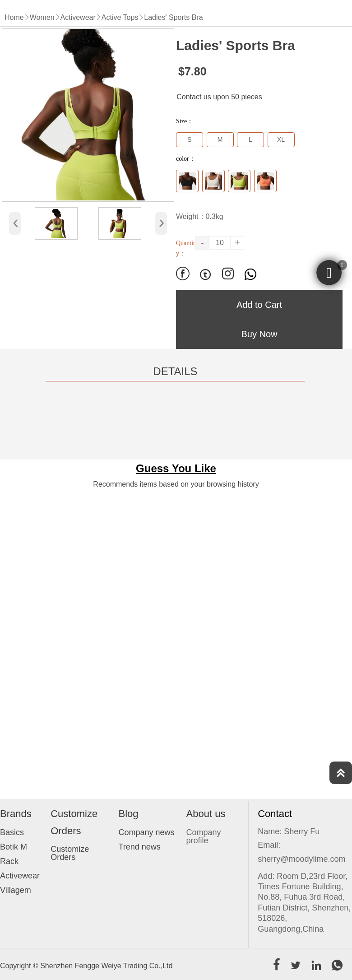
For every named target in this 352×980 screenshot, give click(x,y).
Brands (16, 814)
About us (206, 814)
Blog (128, 814)
